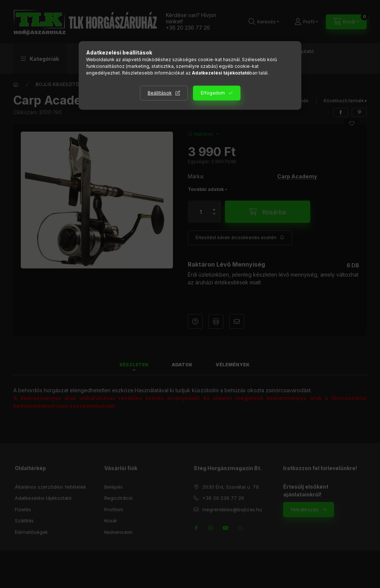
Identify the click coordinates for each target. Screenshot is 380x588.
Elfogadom (213, 93)
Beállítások (160, 93)
